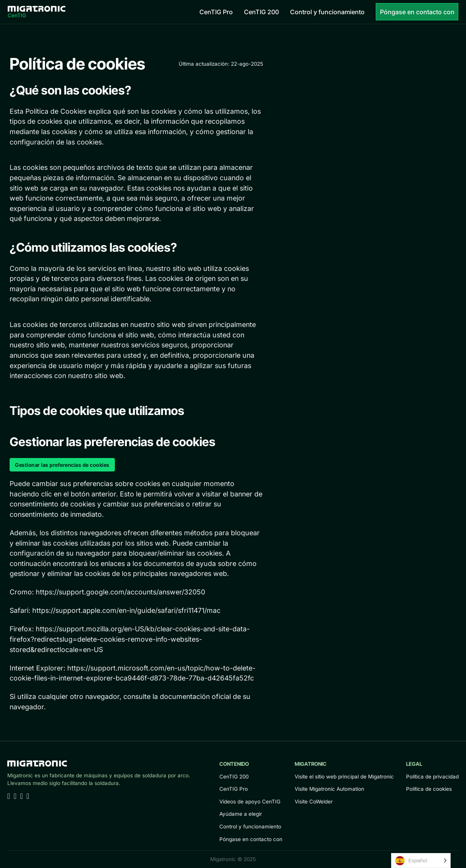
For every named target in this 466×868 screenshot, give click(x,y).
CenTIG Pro (216, 12)
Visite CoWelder (314, 802)
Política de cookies (429, 789)
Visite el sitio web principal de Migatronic (344, 777)
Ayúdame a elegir (241, 814)
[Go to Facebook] (21, 797)
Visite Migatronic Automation (329, 789)
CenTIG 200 (261, 12)
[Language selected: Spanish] (421, 861)
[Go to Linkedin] (9, 797)
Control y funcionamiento (327, 12)
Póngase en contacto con (417, 12)
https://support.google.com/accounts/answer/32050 (120, 592)
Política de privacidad (432, 777)
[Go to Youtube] (15, 797)
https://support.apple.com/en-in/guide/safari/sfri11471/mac (126, 610)
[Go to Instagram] (28, 797)
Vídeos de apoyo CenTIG (250, 802)
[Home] (36, 12)
